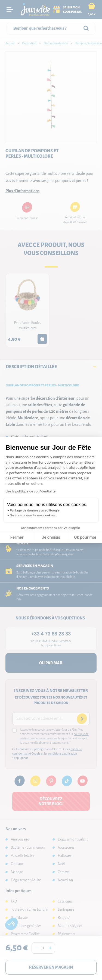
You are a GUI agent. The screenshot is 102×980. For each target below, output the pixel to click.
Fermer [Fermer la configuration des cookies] (17, 537)
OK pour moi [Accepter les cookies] (85, 537)
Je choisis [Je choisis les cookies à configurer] (51, 537)
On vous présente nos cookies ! (33, 515)
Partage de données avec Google (35, 510)
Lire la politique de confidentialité (30, 491)
